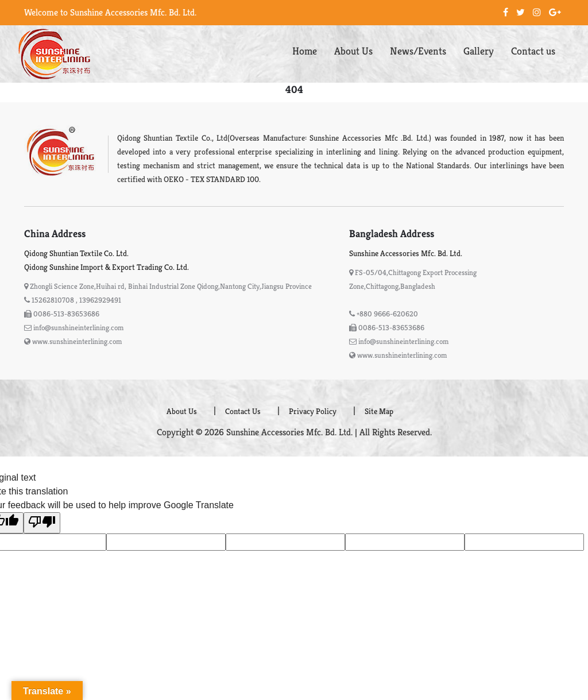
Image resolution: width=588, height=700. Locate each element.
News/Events (418, 51)
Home (305, 51)
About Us (353, 51)
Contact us (533, 51)
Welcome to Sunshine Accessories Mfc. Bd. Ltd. (110, 12)
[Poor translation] (42, 523)
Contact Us (243, 411)
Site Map (379, 411)
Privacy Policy (313, 411)
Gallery (479, 51)
